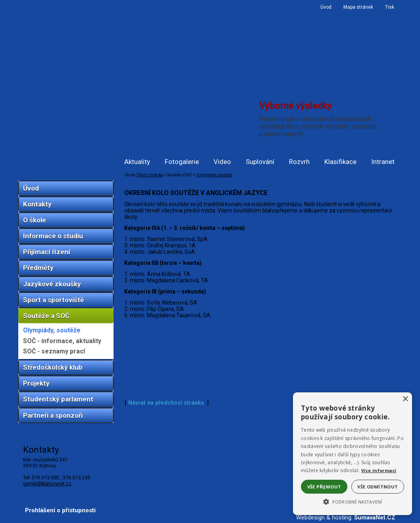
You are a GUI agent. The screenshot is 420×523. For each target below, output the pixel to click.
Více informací (379, 470)
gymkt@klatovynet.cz (47, 483)
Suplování (260, 162)
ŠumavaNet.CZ (375, 517)
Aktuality (137, 162)
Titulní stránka (150, 175)
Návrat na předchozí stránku (166, 403)
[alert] (353, 454)
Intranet (383, 162)
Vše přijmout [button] (324, 487)
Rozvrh (299, 162)
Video (222, 162)
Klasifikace (340, 162)
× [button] (405, 399)
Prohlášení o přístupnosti (60, 510)
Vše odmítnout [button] (378, 487)
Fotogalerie (182, 162)
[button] (353, 501)
